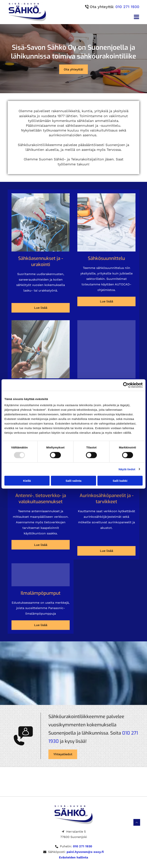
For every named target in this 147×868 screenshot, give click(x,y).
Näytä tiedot (127, 469)
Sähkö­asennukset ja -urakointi (41, 261)
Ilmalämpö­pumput (41, 593)
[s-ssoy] (41, 222)
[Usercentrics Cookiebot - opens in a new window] (126, 385)
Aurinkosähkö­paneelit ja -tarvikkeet (107, 499)
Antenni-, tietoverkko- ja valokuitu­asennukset (41, 499)
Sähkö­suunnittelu (106, 258)
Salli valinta (74, 481)
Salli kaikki (120, 481)
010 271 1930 (127, 7)
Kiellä (27, 481)
